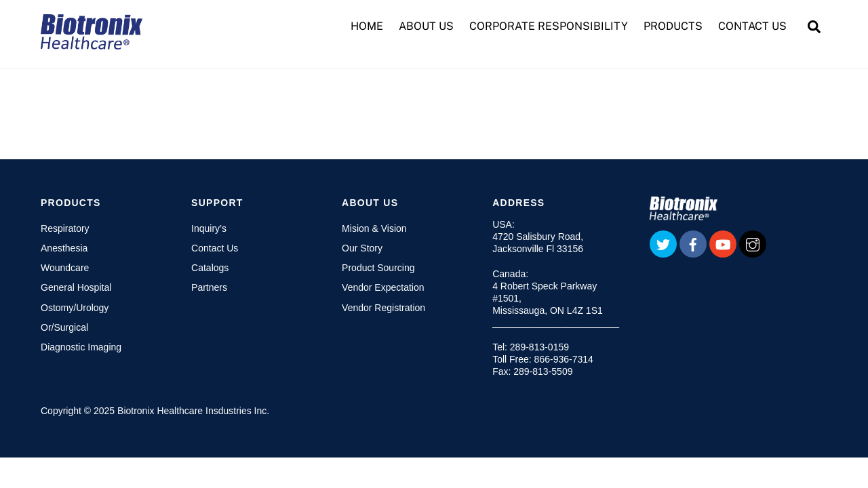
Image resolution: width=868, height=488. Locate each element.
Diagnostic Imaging (81, 347)
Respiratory (65, 228)
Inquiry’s (209, 228)
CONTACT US (752, 26)
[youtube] (723, 243)
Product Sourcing (378, 268)
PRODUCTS (673, 26)
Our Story (362, 248)
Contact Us (215, 248)
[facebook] (693, 243)
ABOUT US (426, 26)
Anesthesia (64, 248)
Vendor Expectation (383, 287)
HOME (367, 26)
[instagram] (753, 243)
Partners (209, 287)
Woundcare (65, 268)
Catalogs (210, 268)
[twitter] (663, 243)
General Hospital (76, 287)
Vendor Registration (383, 308)
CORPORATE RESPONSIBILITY (549, 26)
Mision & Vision (374, 228)
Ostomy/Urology (75, 308)
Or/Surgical (64, 327)
